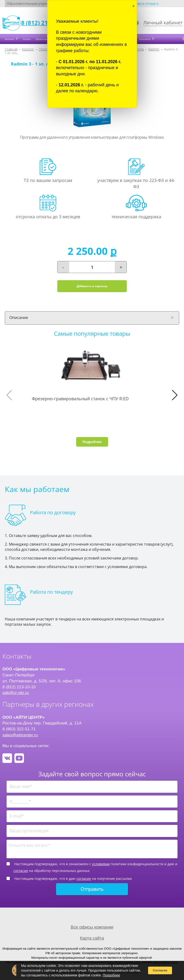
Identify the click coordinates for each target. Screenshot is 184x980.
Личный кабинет (163, 23)
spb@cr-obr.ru (16, 693)
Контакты (145, 39)
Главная (11, 49)
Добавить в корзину (92, 286)
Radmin (154, 49)
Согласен (160, 970)
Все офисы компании (92, 927)
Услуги (27, 39)
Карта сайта (92, 938)
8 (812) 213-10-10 (45, 23)
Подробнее (92, 442)
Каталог (10, 39)
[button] (175, 395)
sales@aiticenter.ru (20, 735)
